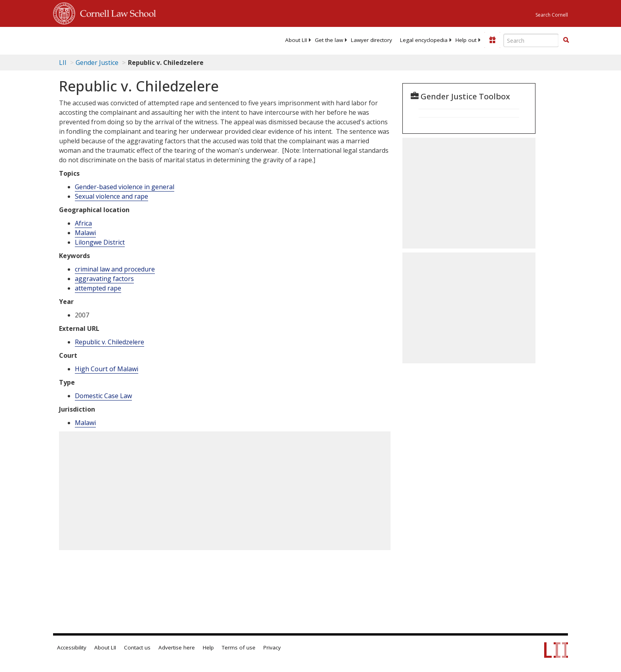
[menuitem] (296, 40)
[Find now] (566, 40)
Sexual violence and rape (111, 196)
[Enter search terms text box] (531, 40)
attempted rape (98, 288)
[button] (566, 40)
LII (63, 63)
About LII (296, 40)
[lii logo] (142, 40)
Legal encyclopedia (424, 40)
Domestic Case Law (103, 396)
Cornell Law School (116, 12)
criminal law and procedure (115, 269)
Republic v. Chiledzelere (110, 342)
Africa (83, 223)
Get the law (329, 40)
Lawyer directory (371, 40)
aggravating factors (104, 279)
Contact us (137, 647)
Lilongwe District (100, 242)
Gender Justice (97, 63)
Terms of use (239, 647)
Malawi (85, 233)
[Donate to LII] (492, 40)
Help (208, 647)
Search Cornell (552, 15)
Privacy (272, 647)
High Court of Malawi (107, 369)
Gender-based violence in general (125, 187)
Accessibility (72, 647)
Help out (466, 40)
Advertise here (177, 647)
